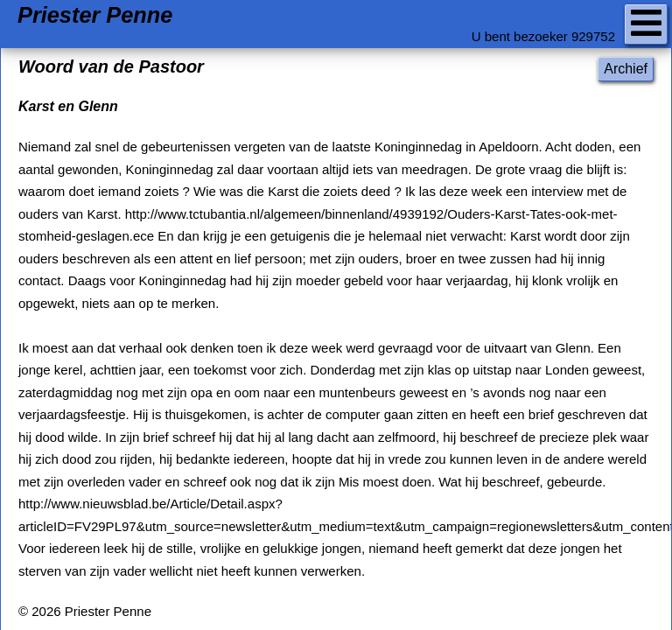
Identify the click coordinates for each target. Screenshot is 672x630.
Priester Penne (95, 15)
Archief (626, 69)
